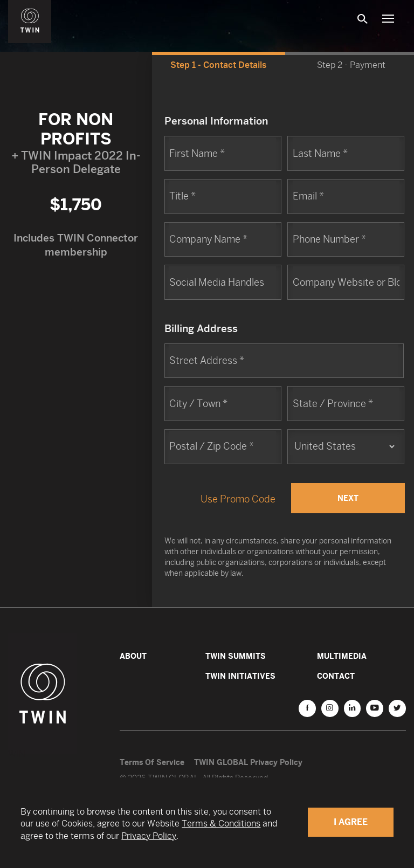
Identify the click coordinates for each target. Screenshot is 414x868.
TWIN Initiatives (240, 676)
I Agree (351, 822)
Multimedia (342, 656)
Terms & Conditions (221, 824)
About (133, 656)
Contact (336, 676)
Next (348, 498)
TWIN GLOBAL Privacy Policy (248, 762)
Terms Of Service (152, 762)
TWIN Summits (236, 656)
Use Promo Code (238, 499)
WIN (30, 6)
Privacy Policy (149, 836)
